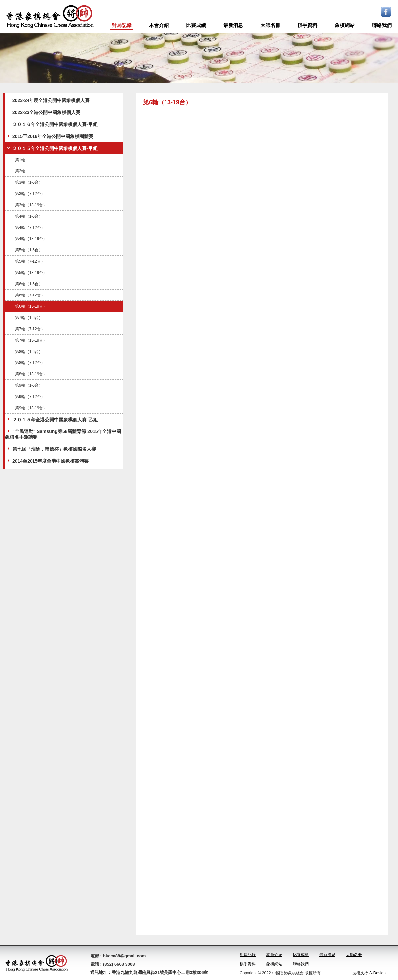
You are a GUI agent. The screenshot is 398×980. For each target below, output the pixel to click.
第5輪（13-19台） (31, 273)
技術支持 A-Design (369, 973)
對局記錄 (122, 25)
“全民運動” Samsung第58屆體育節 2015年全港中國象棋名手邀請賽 (63, 434)
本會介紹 (159, 25)
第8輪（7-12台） (30, 363)
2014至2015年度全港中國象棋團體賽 (47, 461)
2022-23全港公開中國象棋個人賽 (46, 112)
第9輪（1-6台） (29, 385)
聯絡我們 (382, 25)
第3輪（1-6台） (29, 182)
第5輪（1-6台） (29, 250)
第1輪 (20, 160)
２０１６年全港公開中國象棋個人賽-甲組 (55, 124)
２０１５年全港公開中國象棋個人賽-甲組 (52, 148)
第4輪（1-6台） (29, 216)
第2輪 (20, 171)
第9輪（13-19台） (31, 408)
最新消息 (233, 25)
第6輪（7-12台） (30, 295)
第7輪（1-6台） (29, 318)
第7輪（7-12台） (30, 329)
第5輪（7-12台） (30, 261)
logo (50, 17)
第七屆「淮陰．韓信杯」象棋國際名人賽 (51, 449)
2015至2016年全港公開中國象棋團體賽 (49, 136)
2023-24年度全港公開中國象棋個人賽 (51, 100)
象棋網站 (345, 25)
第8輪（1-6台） (29, 352)
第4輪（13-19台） (31, 239)
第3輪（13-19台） (31, 205)
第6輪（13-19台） (31, 306)
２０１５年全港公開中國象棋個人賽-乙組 (52, 419)
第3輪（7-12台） (30, 194)
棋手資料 (307, 25)
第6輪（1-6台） (29, 284)
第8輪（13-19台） (31, 374)
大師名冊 (270, 25)
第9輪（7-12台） (30, 397)
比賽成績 (196, 25)
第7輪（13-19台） (31, 340)
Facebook (386, 12)
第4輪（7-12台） (30, 228)
